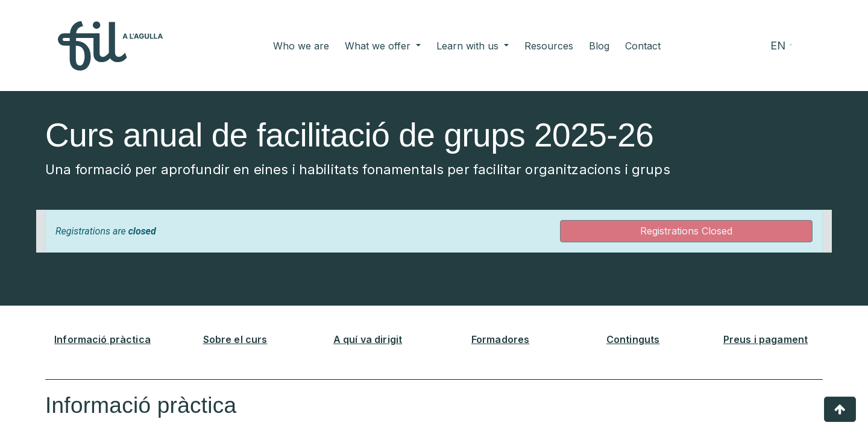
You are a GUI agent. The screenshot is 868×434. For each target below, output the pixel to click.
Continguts (633, 339)
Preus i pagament (766, 339)
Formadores (501, 339)
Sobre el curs (235, 339)
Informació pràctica (102, 339)
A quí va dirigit (368, 339)
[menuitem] (301, 46)
